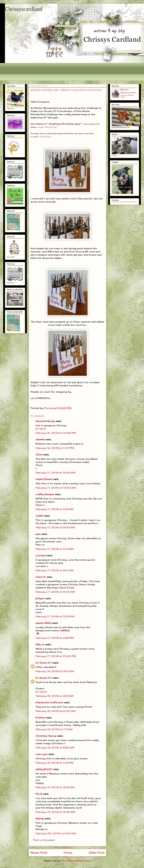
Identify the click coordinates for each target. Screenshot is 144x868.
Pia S (39, 794)
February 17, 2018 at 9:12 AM (55, 549)
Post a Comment (44, 840)
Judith (39, 516)
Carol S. (41, 577)
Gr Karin (41, 429)
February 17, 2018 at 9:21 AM (55, 570)
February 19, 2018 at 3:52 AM (55, 787)
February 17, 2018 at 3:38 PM (55, 638)
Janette (40, 439)
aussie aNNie (43, 623)
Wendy (40, 818)
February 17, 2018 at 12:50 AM (56, 488)
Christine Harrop (46, 736)
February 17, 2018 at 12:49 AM (55, 473)
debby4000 (44, 769)
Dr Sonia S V (44, 663)
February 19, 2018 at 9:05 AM (55, 812)
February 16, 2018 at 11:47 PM (55, 448)
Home (68, 853)
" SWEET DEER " (45, 137)
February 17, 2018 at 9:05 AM (55, 527)
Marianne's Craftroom (49, 702)
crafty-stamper (45, 494)
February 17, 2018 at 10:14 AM (55, 592)
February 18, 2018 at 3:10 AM (55, 671)
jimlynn (40, 598)
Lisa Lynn (42, 754)
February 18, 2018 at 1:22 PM (55, 763)
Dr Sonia (41, 692)
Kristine (40, 718)
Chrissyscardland (24, 9)
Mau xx (40, 644)
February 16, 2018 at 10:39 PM (56, 433)
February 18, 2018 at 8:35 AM (55, 748)
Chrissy (126, 90)
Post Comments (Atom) (76, 861)
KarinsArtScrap (45, 421)
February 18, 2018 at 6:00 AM (56, 711)
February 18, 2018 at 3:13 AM (55, 696)
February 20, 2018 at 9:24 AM (56, 833)
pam (38, 534)
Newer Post (39, 853)
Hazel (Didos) (44, 479)
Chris (39, 455)
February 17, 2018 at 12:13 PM (55, 616)
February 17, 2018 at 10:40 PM (56, 656)
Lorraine (41, 555)
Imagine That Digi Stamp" (48, 127)
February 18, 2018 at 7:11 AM (54, 729)
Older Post (97, 853)
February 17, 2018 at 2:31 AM (54, 509)
